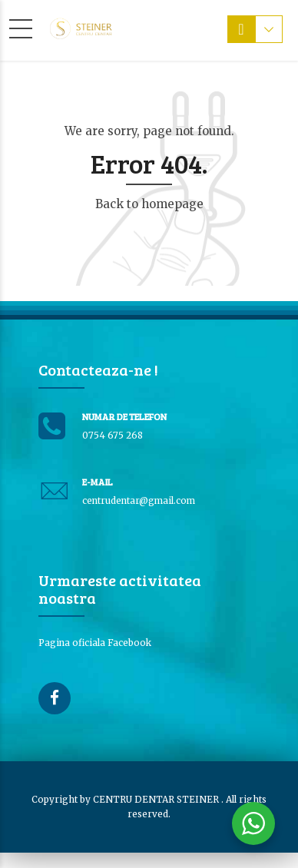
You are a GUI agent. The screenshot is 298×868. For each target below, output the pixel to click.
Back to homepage (149, 204)
